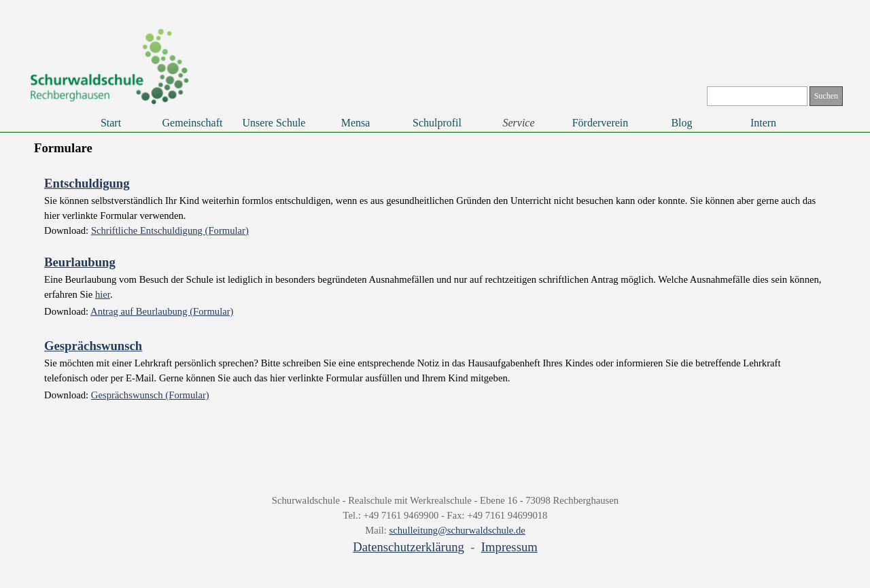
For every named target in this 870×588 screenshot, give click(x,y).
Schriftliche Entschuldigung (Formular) (170, 230)
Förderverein (601, 123)
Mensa (356, 123)
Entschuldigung (87, 183)
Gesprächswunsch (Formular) (150, 395)
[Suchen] (757, 96)
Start (111, 123)
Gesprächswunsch (93, 346)
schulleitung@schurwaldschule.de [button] (457, 530)
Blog (681, 123)
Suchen (826, 96)
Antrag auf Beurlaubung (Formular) (162, 311)
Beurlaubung (80, 262)
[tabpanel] (435, 290)
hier (103, 294)
